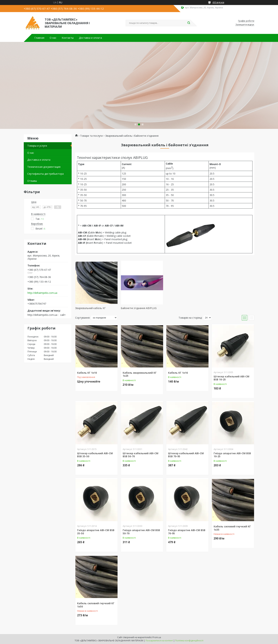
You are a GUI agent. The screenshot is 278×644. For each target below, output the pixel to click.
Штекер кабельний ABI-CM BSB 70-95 (186, 455)
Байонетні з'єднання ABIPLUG (139, 308)
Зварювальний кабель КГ (90, 308)
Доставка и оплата (90, 38)
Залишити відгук (245, 25)
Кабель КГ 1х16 (178, 373)
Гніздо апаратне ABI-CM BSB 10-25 (232, 455)
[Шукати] (189, 23)
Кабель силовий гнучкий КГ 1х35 (232, 528)
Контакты (68, 38)
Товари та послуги (91, 136)
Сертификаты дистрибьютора (45, 174)
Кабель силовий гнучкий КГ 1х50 (96, 605)
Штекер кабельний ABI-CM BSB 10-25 (231, 378)
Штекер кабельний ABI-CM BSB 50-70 (141, 455)
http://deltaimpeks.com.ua (42, 293)
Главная (39, 38)
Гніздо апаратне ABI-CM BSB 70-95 (187, 532)
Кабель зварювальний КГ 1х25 (140, 374)
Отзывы (32, 181)
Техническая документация (44, 167)
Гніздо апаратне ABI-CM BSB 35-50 (96, 532)
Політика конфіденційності (189, 641)
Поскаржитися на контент (159, 641)
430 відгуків (218, 2)
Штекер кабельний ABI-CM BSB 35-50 (95, 455)
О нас (53, 38)
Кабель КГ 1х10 (87, 373)
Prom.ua (157, 637)
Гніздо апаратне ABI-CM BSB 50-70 (141, 532)
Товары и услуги (37, 146)
